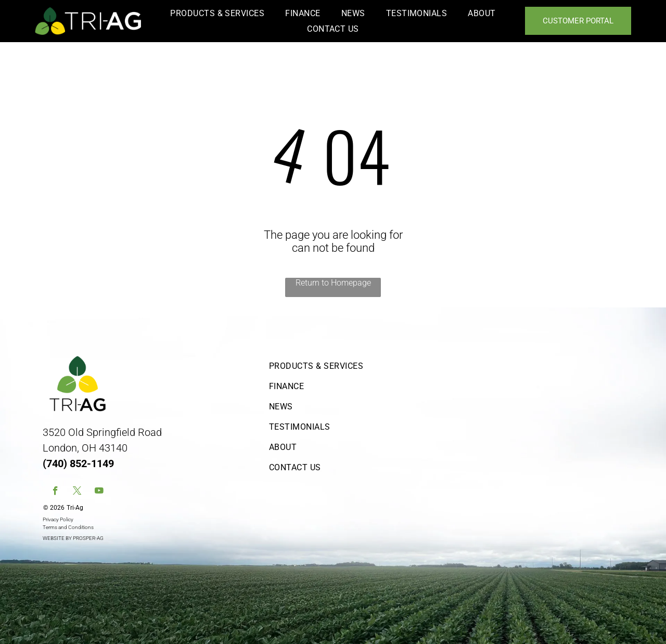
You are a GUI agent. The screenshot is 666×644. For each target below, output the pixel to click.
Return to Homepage (333, 283)
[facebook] (55, 492)
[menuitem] (217, 13)
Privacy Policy (58, 519)
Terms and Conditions (68, 527)
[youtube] (99, 492)
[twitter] (77, 492)
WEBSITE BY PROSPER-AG (73, 538)
